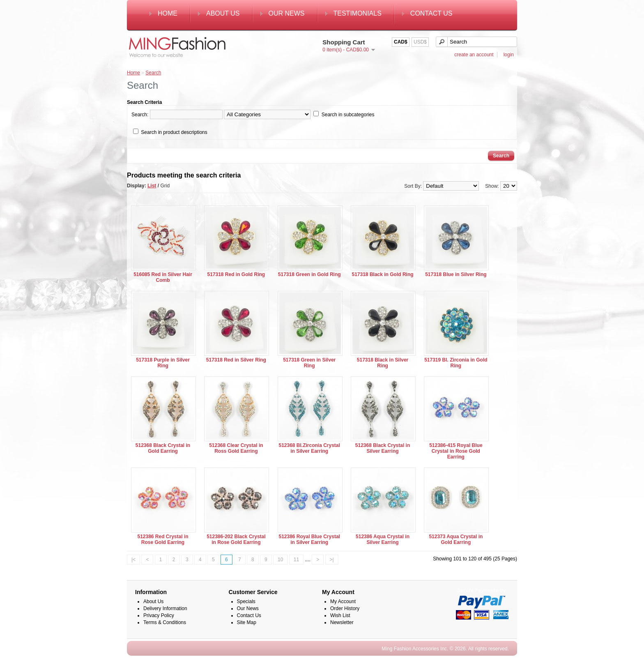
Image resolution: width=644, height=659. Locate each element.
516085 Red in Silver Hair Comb (163, 277)
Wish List (340, 615)
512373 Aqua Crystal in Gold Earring (456, 539)
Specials (246, 601)
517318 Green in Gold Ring (309, 274)
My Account (343, 601)
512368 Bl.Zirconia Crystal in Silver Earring (309, 448)
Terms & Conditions (165, 622)
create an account (474, 55)
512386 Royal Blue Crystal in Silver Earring (309, 539)
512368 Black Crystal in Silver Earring (383, 448)
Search (153, 73)
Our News (287, 13)
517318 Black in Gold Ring (383, 274)
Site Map (247, 622)
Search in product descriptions (174, 132)
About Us (223, 13)
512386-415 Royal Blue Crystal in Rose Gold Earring (456, 451)
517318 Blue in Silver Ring (456, 274)
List (152, 186)
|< (133, 560)
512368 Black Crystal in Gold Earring (163, 448)
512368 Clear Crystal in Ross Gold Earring (236, 448)
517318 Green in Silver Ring (309, 363)
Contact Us (431, 13)
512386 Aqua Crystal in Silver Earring (383, 539)
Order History (345, 608)
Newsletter (342, 622)
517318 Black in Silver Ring (383, 363)
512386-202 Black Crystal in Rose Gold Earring (236, 539)
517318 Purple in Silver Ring (163, 363)
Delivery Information (165, 608)
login (509, 55)
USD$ (420, 42)
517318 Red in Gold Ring (236, 274)
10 (280, 560)
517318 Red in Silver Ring (236, 360)
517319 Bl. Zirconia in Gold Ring (456, 363)
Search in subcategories (348, 115)
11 (296, 560)
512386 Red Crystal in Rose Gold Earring (163, 539)
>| (332, 560)
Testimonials (358, 13)
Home (168, 13)
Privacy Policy (159, 615)
